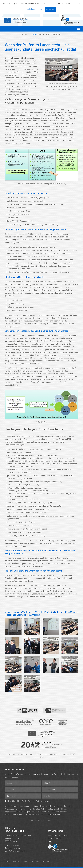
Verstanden (51, 9)
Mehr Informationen (35, 9)
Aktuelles (34, 35)
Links (25, 862)
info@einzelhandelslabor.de (18, 851)
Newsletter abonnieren (41, 821)
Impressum (46, 862)
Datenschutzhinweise (53, 815)
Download (17, 862)
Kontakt (7, 862)
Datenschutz (35, 862)
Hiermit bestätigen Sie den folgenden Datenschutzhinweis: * (30, 801)
